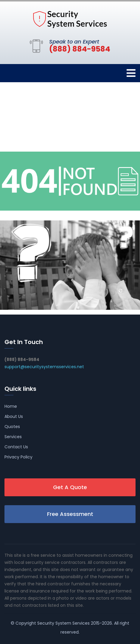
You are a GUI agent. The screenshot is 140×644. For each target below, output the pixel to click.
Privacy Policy (18, 457)
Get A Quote (70, 487)
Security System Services (63, 623)
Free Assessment (70, 514)
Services (13, 437)
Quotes (12, 427)
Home (11, 406)
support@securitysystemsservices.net (44, 367)
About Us (14, 416)
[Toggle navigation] (131, 73)
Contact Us (16, 447)
